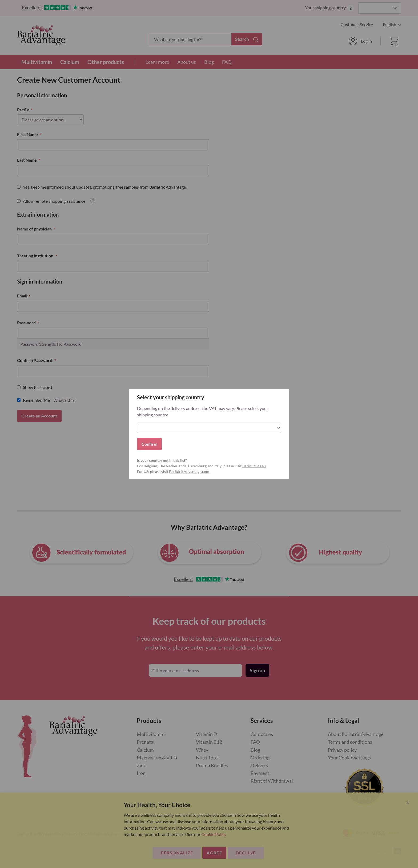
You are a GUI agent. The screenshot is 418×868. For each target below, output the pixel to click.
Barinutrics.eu (254, 466)
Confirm (149, 444)
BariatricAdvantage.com (189, 471)
